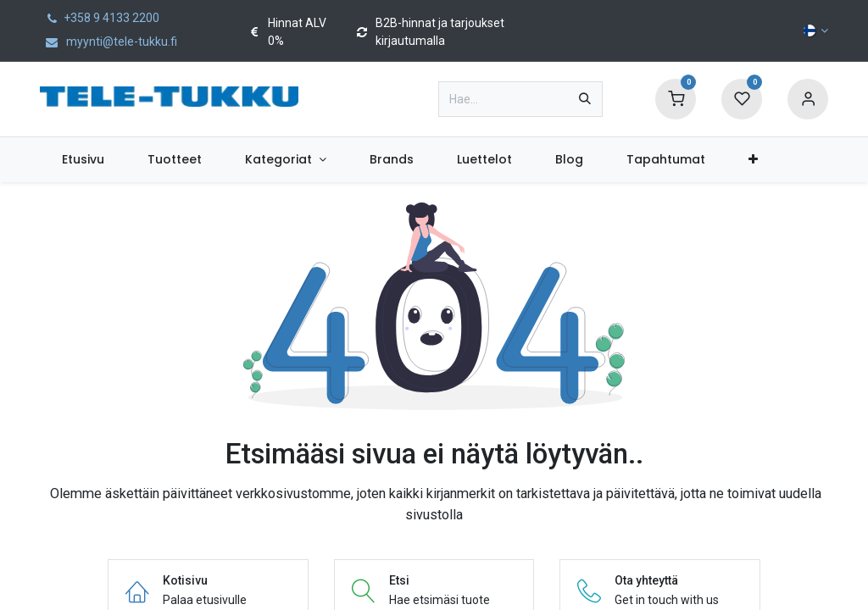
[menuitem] (83, 160)
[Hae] (585, 99)
